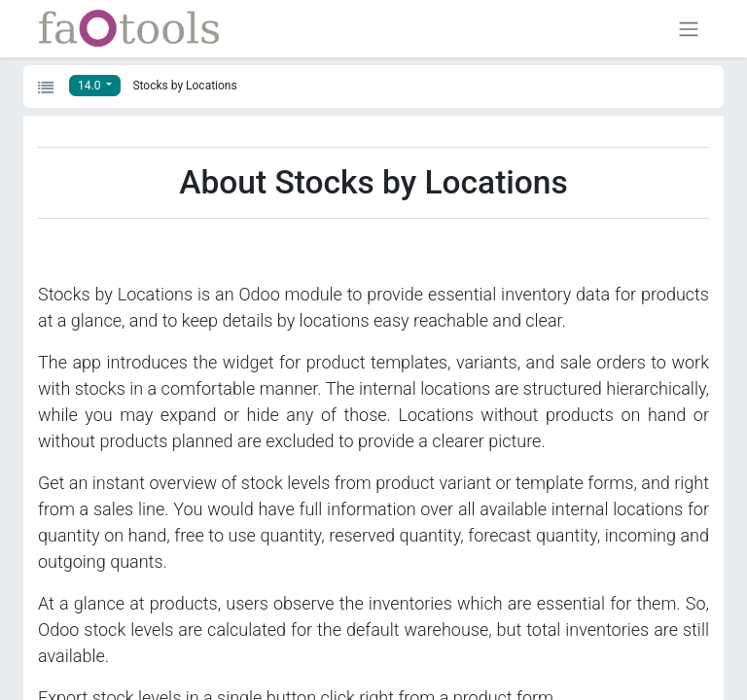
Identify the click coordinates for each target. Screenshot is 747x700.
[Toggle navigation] (689, 29)
